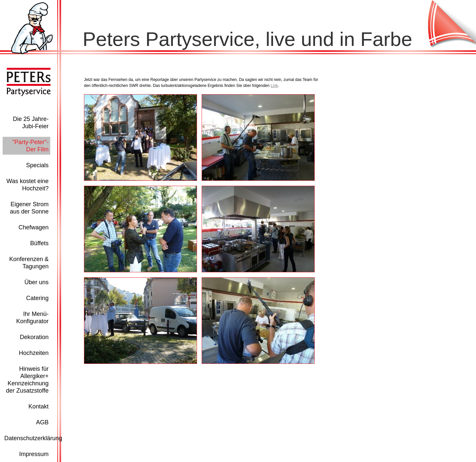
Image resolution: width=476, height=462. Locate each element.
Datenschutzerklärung (33, 438)
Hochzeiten (34, 353)
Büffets (39, 243)
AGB (42, 422)
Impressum (34, 454)
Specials (37, 165)
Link (274, 86)
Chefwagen (34, 227)
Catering (37, 298)
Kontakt (39, 406)
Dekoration (34, 337)
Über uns (37, 282)
